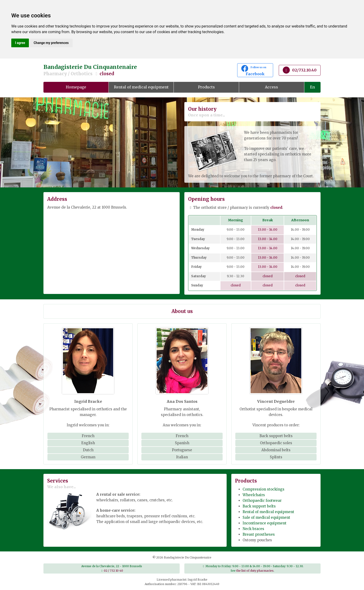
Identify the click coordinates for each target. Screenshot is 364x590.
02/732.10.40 (300, 70)
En (312, 87)
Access (271, 87)
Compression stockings (263, 489)
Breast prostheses (259, 534)
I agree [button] (20, 43)
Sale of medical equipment (266, 517)
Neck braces (253, 529)
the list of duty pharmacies (255, 571)
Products (206, 87)
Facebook (255, 71)
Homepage (76, 87)
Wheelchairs (254, 495)
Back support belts (259, 506)
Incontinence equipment (265, 523)
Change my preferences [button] (51, 43)
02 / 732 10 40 (113, 571)
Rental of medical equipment (141, 87)
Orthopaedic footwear (262, 501)
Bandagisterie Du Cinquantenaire (135, 70)
